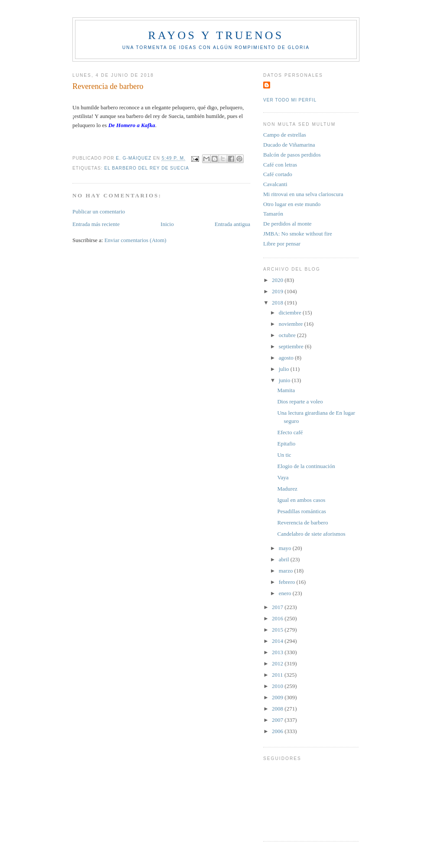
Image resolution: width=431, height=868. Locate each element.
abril (285, 559)
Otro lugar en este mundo (292, 204)
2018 (278, 303)
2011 (278, 675)
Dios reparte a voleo (300, 401)
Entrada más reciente (96, 224)
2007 (278, 720)
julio (285, 369)
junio (285, 380)
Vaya (283, 477)
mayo (286, 548)
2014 (278, 641)
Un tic (284, 455)
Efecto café (290, 432)
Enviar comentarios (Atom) (136, 240)
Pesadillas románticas (301, 511)
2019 (278, 291)
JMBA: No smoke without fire (298, 234)
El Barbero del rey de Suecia (147, 168)
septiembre (292, 346)
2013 (278, 652)
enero (286, 593)
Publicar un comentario (99, 211)
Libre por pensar (282, 244)
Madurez (287, 489)
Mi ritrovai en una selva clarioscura (303, 194)
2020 (278, 280)
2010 (278, 686)
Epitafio (286, 444)
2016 (278, 618)
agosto (287, 358)
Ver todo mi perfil (290, 100)
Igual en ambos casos (301, 500)
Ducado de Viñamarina (289, 145)
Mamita (286, 390)
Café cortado (278, 174)
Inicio (167, 224)
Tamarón (273, 214)
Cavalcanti (275, 184)
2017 (278, 607)
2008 (278, 709)
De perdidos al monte (287, 224)
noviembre (292, 324)
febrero (288, 582)
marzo (287, 571)
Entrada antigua (232, 224)
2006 (278, 731)
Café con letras (280, 165)
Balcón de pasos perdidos (292, 155)
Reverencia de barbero (302, 522)
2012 (278, 663)
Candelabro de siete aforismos (311, 534)
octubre (288, 335)
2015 (278, 630)
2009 (278, 697)
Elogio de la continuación (306, 466)
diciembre (291, 313)
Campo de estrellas (285, 135)
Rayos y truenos (216, 35)
